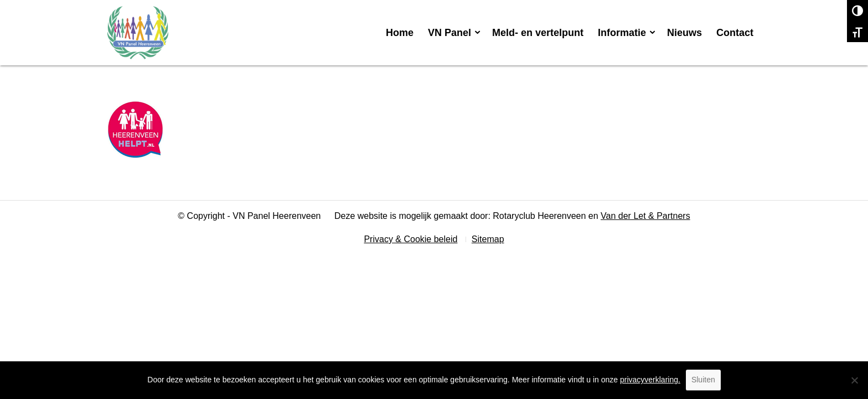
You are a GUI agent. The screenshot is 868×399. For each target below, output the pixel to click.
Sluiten (703, 380)
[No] (854, 380)
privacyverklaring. (650, 380)
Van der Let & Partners (645, 216)
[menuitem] (400, 33)
